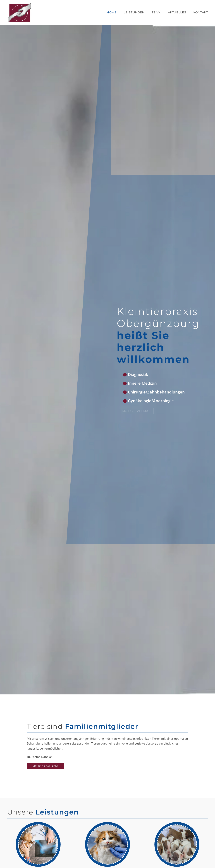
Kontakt (201, 12)
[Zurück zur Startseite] (20, 13)
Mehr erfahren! (45, 766)
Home (112, 12)
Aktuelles (177, 12)
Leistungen (134, 12)
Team (156, 12)
